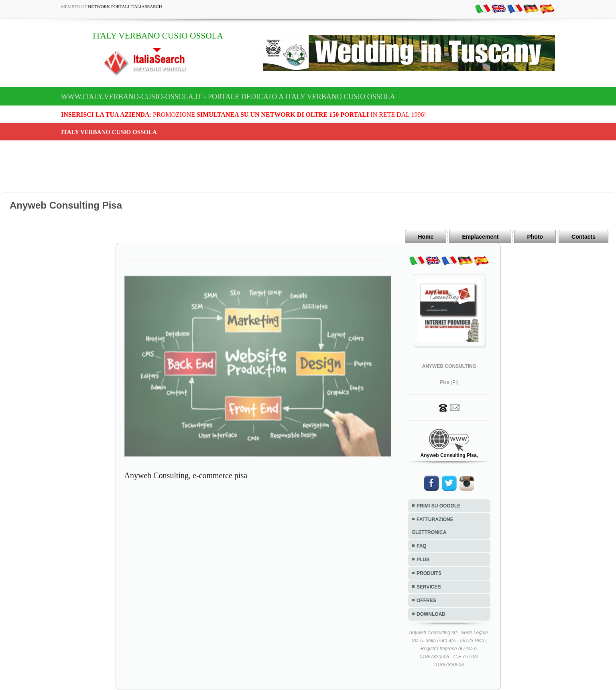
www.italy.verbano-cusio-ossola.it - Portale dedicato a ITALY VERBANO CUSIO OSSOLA (228, 97)
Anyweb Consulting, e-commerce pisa (186, 475)
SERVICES (429, 587)
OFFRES (426, 601)
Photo (535, 237)
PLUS (423, 560)
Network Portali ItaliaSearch (125, 6)
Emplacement (480, 237)
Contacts (583, 237)
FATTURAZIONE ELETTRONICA (433, 526)
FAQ (422, 546)
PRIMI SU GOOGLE (438, 506)
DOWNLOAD (431, 614)
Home (426, 237)
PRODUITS (429, 573)
